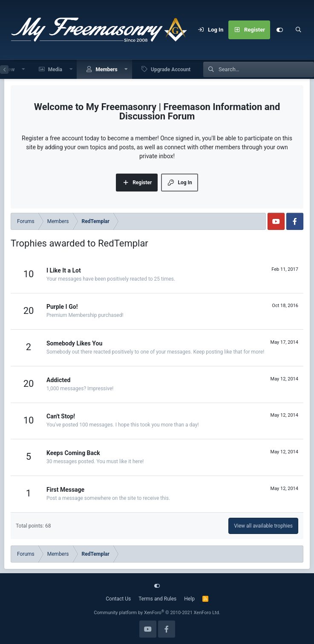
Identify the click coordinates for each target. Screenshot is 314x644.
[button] (23, 69)
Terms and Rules (157, 599)
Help (189, 599)
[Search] (298, 30)
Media (55, 70)
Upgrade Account (171, 70)
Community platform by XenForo (157, 613)
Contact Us (118, 599)
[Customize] (279, 30)
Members (106, 70)
